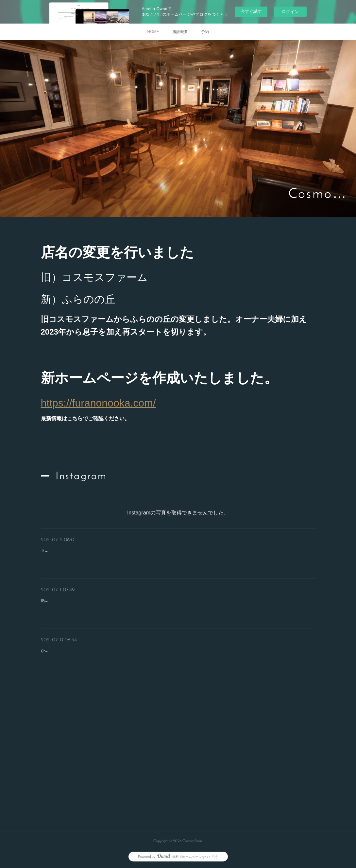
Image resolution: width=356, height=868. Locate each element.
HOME (153, 32)
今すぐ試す (251, 11)
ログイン (290, 12)
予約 (205, 32)
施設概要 (180, 32)
